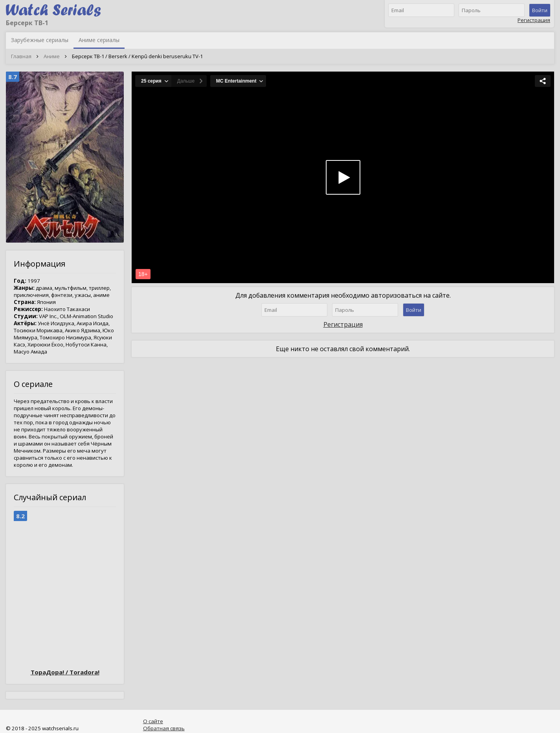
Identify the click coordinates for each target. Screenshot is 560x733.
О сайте (153, 721)
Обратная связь (164, 728)
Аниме (52, 56)
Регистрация (534, 20)
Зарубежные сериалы (40, 40)
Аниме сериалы (99, 40)
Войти (540, 10)
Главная (21, 56)
